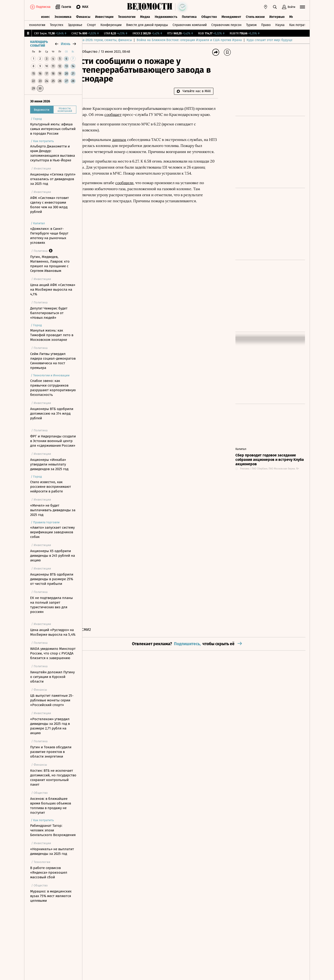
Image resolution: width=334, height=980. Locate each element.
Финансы (83, 16)
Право (266, 24)
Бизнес (45, 16)
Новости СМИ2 (99, 630)
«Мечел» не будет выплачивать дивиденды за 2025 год (53, 510)
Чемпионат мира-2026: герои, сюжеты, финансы (154, 40)
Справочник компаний (190, 24)
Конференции (111, 24)
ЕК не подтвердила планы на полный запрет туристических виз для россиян (51, 605)
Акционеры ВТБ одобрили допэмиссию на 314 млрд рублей (52, 413)
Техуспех (57, 24)
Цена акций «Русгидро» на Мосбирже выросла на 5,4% (53, 632)
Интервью (277, 16)
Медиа (145, 16)
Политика (189, 16)
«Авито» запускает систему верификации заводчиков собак (52, 532)
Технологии (127, 16)
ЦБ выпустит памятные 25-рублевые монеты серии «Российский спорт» (52, 700)
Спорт (91, 24)
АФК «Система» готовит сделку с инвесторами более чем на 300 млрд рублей (50, 205)
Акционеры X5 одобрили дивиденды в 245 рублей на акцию (53, 556)
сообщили (145, 201)
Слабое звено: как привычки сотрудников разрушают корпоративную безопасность (53, 388)
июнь (66, 44)
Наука (280, 24)
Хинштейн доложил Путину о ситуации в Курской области (52, 677)
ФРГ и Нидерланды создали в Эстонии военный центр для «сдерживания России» (53, 441)
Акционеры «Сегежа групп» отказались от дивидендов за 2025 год (53, 179)
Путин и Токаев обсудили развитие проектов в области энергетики (51, 752)
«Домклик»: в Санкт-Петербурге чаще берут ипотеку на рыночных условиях (49, 236)
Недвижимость (166, 16)
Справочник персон (226, 24)
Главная (94, 52)
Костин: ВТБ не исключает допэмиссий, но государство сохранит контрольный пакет (53, 778)
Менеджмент (231, 16)
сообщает (155, 114)
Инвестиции (104, 16)
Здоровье (75, 24)
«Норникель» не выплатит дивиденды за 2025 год (52, 851)
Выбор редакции (100, 40)
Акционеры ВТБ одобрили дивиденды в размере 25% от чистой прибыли (52, 579)
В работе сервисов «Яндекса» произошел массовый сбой (49, 873)
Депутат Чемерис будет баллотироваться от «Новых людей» (49, 313)
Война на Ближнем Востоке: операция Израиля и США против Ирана (247, 40)
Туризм (251, 24)
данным (140, 146)
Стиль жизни (255, 16)
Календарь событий (39, 44)
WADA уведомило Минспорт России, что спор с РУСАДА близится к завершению (53, 653)
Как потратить (300, 24)
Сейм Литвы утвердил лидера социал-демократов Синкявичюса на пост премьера (53, 361)
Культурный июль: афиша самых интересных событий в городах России (53, 129)
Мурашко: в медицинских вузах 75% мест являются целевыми (51, 896)
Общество (209, 16)
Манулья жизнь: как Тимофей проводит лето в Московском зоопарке (52, 335)
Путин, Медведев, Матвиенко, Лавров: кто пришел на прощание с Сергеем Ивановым (50, 264)
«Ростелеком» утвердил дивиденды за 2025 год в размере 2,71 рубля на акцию (50, 726)
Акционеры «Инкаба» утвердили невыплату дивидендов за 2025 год (49, 464)
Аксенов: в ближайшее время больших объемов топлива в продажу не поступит (51, 806)
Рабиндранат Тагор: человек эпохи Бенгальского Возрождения (53, 830)
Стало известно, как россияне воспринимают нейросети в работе (51, 487)
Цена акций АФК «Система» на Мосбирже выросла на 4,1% (53, 290)
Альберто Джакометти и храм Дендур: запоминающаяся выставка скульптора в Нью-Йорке (53, 153)
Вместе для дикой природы (147, 24)
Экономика (63, 16)
